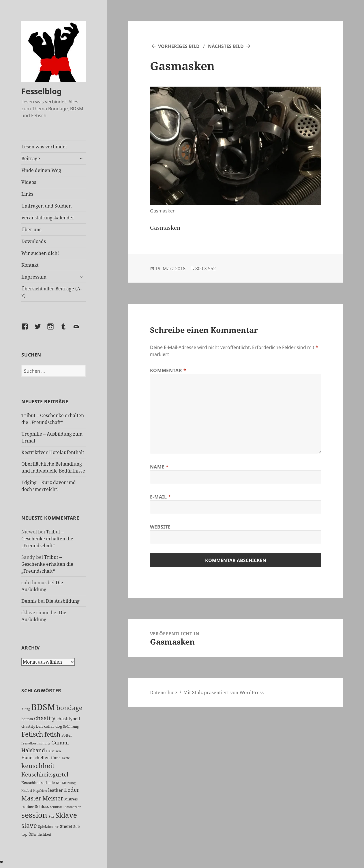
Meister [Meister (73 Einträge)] (53, 798)
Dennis (29, 601)
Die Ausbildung (63, 601)
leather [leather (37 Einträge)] (56, 790)
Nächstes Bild (226, 46)
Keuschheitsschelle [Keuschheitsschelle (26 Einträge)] (38, 783)
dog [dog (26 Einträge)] (59, 726)
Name (159, 467)
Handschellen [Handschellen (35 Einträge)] (36, 757)
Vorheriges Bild (179, 46)
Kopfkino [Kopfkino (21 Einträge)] (40, 790)
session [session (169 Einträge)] (34, 815)
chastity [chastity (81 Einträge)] (45, 718)
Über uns (31, 229)
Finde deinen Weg (41, 170)
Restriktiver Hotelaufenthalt (53, 452)
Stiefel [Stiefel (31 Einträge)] (66, 826)
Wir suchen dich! (40, 253)
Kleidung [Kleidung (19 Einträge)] (69, 783)
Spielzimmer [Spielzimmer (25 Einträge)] (48, 827)
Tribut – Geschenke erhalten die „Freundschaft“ (47, 539)
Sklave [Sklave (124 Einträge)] (66, 815)
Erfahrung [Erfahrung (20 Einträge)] (71, 726)
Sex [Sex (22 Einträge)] (51, 816)
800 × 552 (206, 268)
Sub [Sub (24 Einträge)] (76, 827)
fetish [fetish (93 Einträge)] (52, 734)
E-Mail (161, 497)
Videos (29, 182)
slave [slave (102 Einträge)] (29, 825)
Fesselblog (42, 91)
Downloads (34, 241)
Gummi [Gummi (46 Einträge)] (60, 743)
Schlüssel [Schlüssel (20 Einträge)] (57, 807)
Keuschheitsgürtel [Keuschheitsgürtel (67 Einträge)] (45, 774)
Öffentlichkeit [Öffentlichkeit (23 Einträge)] (40, 834)
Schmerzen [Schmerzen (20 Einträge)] (73, 807)
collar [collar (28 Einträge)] (49, 726)
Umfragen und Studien (46, 206)
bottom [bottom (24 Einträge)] (27, 719)
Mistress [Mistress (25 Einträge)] (71, 799)
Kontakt (30, 265)
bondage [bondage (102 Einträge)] (69, 708)
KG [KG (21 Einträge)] (58, 783)
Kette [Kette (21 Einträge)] (66, 758)
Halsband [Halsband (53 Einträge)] (33, 750)
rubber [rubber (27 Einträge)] (28, 807)
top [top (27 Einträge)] (24, 834)
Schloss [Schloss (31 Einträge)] (42, 806)
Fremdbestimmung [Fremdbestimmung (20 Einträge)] (36, 743)
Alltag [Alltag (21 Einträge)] (26, 709)
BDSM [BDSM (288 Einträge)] (43, 707)
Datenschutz (164, 692)
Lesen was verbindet (44, 147)
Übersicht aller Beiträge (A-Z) (51, 292)
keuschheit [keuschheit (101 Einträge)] (38, 766)
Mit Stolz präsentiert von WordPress (224, 692)
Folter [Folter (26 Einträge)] (67, 735)
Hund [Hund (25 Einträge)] (56, 758)
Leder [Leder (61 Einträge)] (72, 790)
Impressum (34, 277)
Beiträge (31, 158)
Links (27, 194)
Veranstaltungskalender (48, 218)
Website (160, 527)
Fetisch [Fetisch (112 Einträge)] (32, 734)
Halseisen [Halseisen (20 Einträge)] (54, 751)
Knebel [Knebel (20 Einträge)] (27, 790)
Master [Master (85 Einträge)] (31, 798)
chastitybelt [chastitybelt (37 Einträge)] (68, 718)
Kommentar (168, 370)
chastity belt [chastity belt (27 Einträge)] (32, 726)
